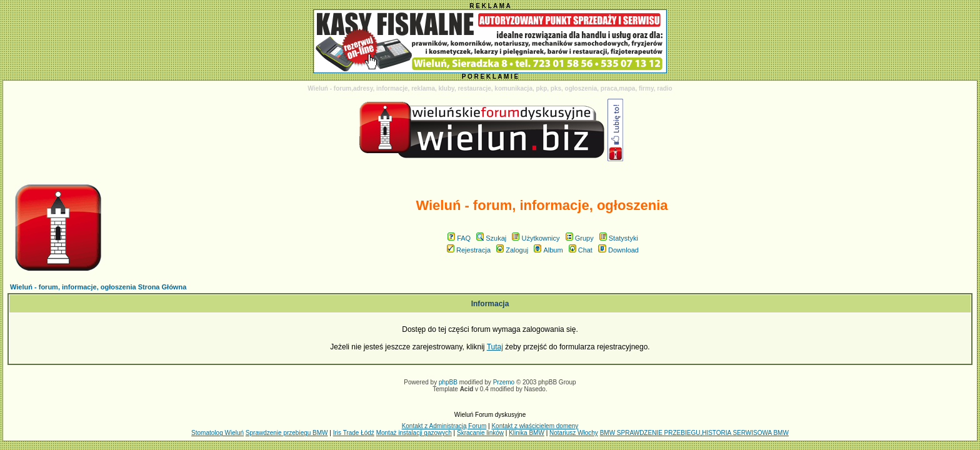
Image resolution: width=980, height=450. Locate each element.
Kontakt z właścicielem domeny (535, 426)
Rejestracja (469, 250)
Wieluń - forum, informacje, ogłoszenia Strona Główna (98, 287)
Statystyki (619, 238)
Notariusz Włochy (574, 433)
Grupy (580, 238)
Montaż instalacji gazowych (414, 433)
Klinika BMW (527, 433)
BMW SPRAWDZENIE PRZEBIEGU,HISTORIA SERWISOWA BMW (694, 433)
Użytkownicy (536, 238)
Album (548, 250)
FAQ (459, 238)
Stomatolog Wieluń (217, 433)
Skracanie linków (480, 433)
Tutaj (495, 347)
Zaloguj (512, 250)
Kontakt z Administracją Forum (444, 426)
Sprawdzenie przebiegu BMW (287, 433)
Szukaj (491, 238)
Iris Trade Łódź (354, 433)
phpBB (448, 382)
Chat (581, 250)
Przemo (504, 382)
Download (618, 250)
